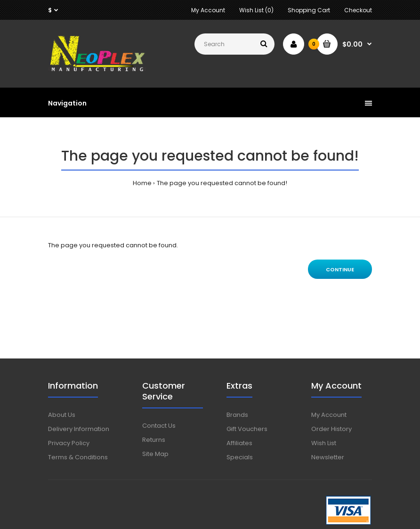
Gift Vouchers (247, 429)
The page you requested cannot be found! (222, 183)
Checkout (358, 10)
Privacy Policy (69, 443)
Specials (240, 457)
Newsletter (328, 457)
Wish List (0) (256, 10)
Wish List (324, 443)
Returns (154, 440)
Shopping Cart (309, 10)
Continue (340, 269)
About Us (62, 415)
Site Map (155, 454)
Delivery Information (79, 429)
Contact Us (159, 426)
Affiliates (239, 443)
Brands (237, 415)
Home (142, 183)
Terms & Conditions (78, 457)
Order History (331, 429)
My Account (208, 10)
